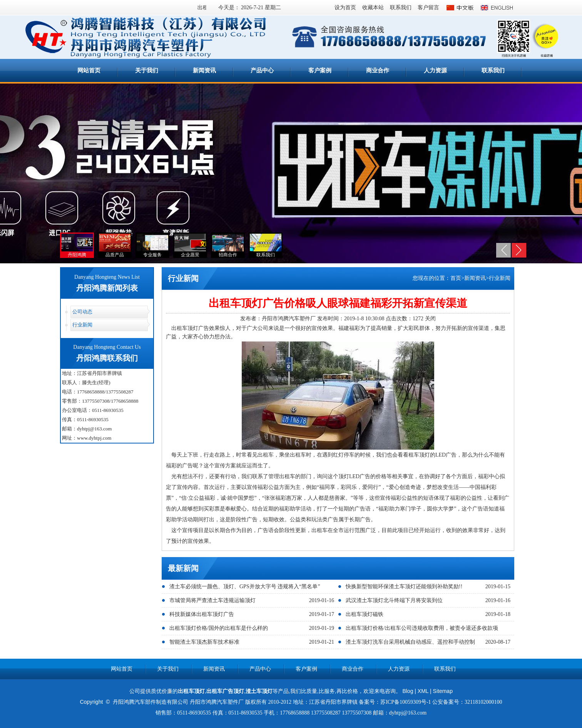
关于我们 (147, 70)
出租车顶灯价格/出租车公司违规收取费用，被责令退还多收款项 (422, 628)
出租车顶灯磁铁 (365, 614)
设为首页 (345, 8)
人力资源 (435, 70)
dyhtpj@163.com (94, 429)
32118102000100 (483, 702)
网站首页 (89, 70)
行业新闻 (82, 325)
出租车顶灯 (191, 691)
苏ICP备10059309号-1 (406, 702)
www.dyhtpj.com (94, 438)
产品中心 (262, 70)
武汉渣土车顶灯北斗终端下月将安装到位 (394, 600)
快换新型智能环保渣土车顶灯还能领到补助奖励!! (404, 587)
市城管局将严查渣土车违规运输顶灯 (212, 600)
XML (423, 691)
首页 (456, 278)
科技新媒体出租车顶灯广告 (202, 614)
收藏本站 (373, 8)
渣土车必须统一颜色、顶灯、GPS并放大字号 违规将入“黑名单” (245, 587)
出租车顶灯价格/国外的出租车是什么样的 (219, 628)
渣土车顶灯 (259, 691)
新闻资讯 (204, 70)
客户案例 (320, 70)
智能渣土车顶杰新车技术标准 (204, 642)
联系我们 (401, 8)
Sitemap (443, 691)
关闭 (430, 319)
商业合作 (378, 70)
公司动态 (82, 312)
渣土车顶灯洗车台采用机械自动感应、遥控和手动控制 (410, 642)
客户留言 (428, 8)
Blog (408, 691)
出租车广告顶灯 (225, 691)
